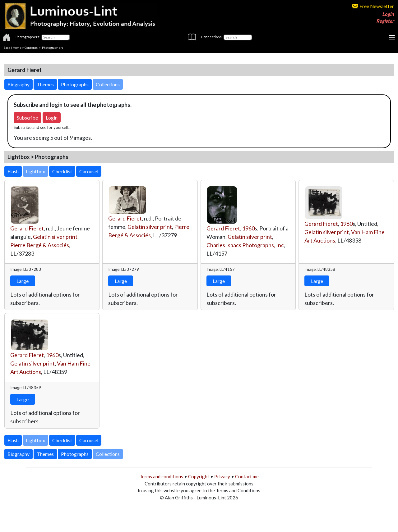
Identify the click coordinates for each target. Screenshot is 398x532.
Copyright (199, 476)
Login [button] (52, 118)
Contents (31, 48)
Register (385, 21)
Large (23, 281)
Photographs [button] (75, 84)
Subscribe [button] (27, 118)
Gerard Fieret (27, 228)
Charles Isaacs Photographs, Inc (245, 245)
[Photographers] (56, 37)
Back (7, 48)
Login (388, 14)
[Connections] (238, 37)
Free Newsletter (373, 6)
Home (17, 48)
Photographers (53, 48)
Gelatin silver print (55, 237)
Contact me (247, 476)
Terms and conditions (161, 476)
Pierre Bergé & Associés (40, 245)
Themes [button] (45, 84)
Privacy (222, 476)
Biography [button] (19, 84)
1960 (248, 228)
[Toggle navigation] (392, 37)
